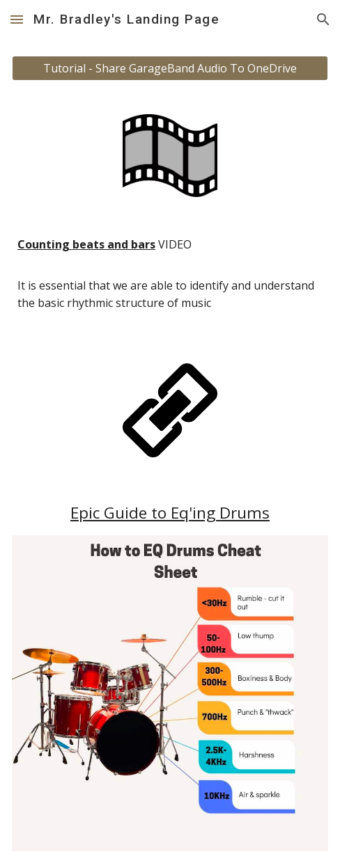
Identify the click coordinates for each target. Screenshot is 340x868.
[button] (17, 19)
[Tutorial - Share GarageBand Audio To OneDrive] (170, 68)
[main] (170, 280)
